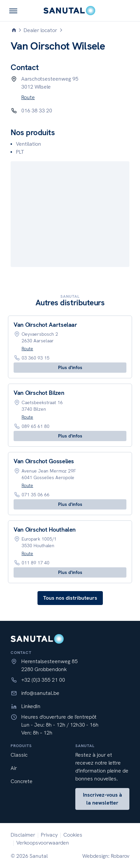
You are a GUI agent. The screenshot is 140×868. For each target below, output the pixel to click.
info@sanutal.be (40, 693)
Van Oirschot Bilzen (39, 393)
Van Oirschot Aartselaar (45, 325)
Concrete (22, 781)
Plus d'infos (70, 367)
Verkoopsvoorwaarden (43, 843)
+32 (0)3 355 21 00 (43, 680)
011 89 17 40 (35, 563)
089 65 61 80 (35, 426)
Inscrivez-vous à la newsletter (103, 799)
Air (14, 768)
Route (28, 97)
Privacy (49, 835)
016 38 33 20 (37, 111)
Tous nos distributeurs (70, 598)
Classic (19, 755)
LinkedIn (31, 706)
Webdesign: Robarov (106, 856)
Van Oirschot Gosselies (44, 461)
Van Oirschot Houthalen (45, 529)
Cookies (73, 835)
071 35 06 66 (35, 495)
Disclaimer (23, 835)
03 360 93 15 (35, 358)
